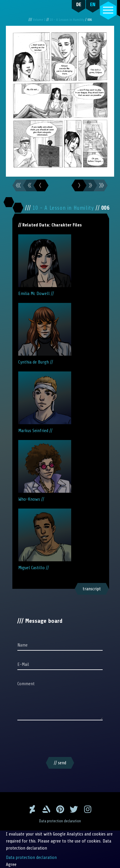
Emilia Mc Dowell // (45, 265)
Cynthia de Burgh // (45, 334)
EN (93, 4)
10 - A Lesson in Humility (67, 20)
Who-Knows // (45, 471)
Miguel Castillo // (45, 539)
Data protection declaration (60, 821)
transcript (92, 589)
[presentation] (60, 740)
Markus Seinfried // (45, 402)
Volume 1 (40, 20)
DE (79, 4)
